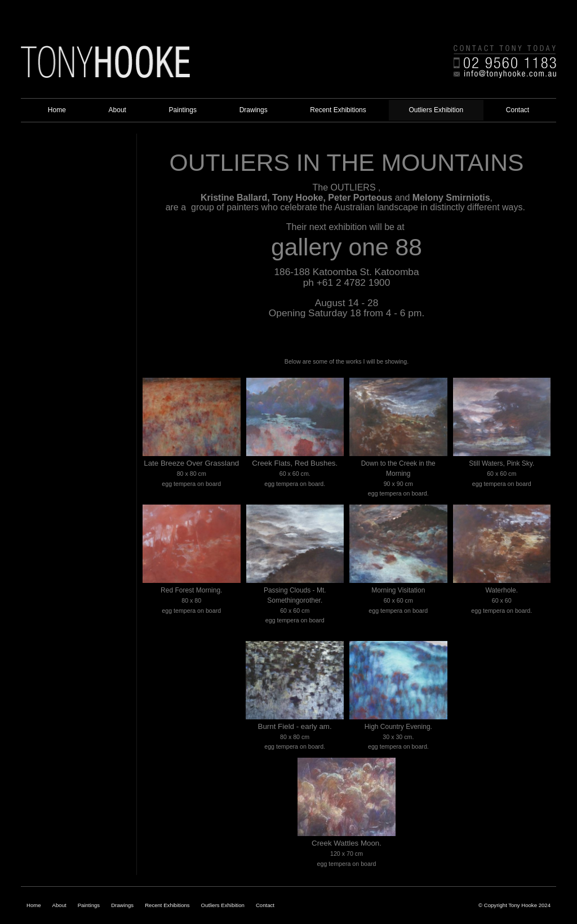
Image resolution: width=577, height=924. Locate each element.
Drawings (122, 905)
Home (34, 905)
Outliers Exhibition (223, 905)
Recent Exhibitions (167, 905)
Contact (265, 905)
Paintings (89, 905)
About (59, 905)
